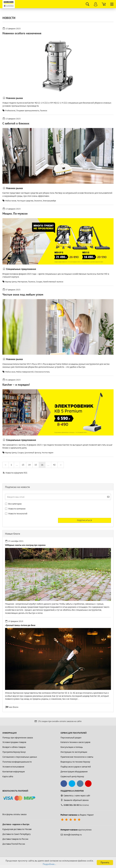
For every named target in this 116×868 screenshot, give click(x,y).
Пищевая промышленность (28, 110)
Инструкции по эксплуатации (74, 752)
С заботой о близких (16, 123)
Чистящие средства (25, 201)
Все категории (13, 504)
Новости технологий (16, 514)
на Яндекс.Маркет (77, 815)
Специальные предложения (21, 269)
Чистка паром (48, 453)
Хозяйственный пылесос (53, 282)
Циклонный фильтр (33, 453)
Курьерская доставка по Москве (17, 829)
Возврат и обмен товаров (14, 747)
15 (36, 465)
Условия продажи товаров (14, 742)
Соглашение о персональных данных (20, 757)
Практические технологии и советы (77, 757)
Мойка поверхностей (25, 372)
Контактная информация (14, 772)
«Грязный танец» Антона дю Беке (20, 625)
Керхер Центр (11, 282)
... (17, 465)
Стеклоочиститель (42, 372)
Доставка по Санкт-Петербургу (16, 834)
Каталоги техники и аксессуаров (75, 742)
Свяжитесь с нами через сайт (75, 796)
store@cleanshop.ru (71, 835)
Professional (10, 110)
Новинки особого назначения (22, 33)
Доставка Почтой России (14, 844)
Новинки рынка (14, 98)
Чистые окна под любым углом (23, 294)
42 (54, 465)
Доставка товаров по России (15, 839)
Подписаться (85, 520)
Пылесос (44, 110)
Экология (38, 201)
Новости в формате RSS (16, 473)
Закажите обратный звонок (75, 800)
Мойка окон (10, 372)
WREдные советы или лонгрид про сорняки (25, 545)
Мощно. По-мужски (15, 213)
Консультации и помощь (72, 747)
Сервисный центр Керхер (72, 776)
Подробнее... (49, 864)
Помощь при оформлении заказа (18, 738)
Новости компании (15, 509)
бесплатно (75, 805)
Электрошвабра (49, 201)
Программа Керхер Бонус (14, 752)
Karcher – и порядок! (16, 385)
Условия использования (13, 767)
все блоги (14, 707)
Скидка (39, 282)
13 (23, 465)
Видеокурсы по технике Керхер (75, 762)
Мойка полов (11, 201)
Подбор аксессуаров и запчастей (76, 767)
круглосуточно (76, 830)
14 (29, 465)
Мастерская (22, 282)
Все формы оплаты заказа (14, 814)
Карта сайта (8, 776)
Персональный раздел (71, 738)
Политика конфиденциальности (17, 762)
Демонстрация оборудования (74, 772)
